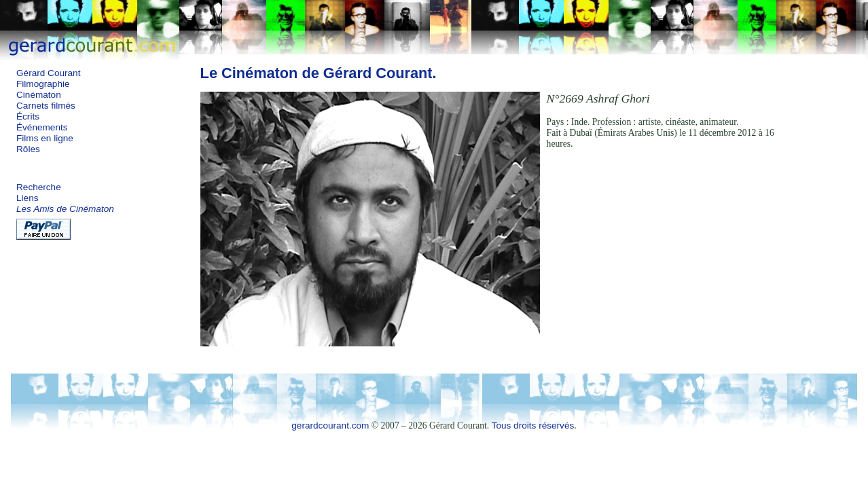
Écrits (28, 116)
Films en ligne (45, 138)
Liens (28, 198)
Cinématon (39, 95)
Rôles (28, 149)
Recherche (39, 187)
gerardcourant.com (330, 425)
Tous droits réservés (533, 425)
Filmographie (43, 84)
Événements (42, 127)
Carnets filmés (46, 106)
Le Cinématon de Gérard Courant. (319, 73)
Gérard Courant (48, 73)
